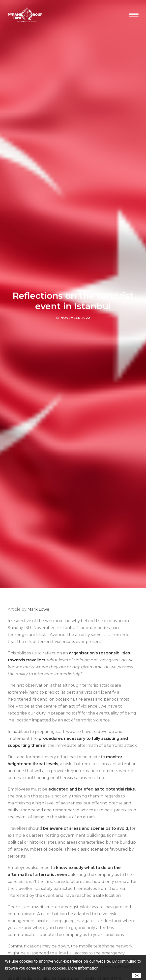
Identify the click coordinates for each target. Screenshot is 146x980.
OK (137, 976)
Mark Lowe (38, 582)
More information (83, 968)
